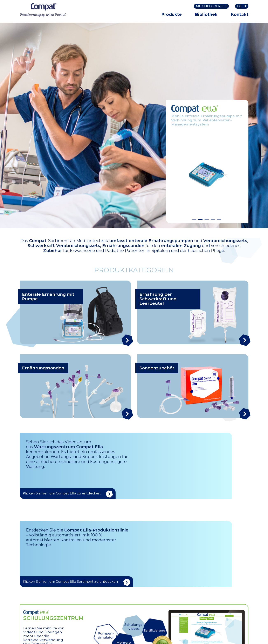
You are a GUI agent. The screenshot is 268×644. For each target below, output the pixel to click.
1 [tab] (194, 220)
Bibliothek (206, 14)
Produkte (171, 14)
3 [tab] (207, 220)
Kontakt (240, 14)
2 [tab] (200, 220)
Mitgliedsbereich (212, 6)
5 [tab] (219, 220)
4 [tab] (213, 220)
